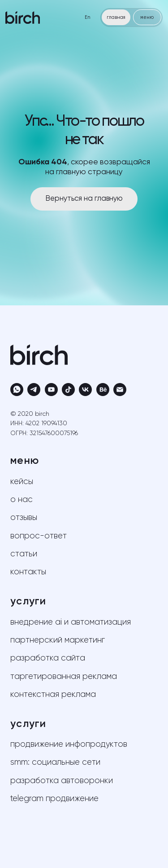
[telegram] (34, 390)
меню (147, 18)
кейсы (22, 482)
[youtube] (51, 390)
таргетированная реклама (64, 677)
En (87, 18)
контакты (28, 572)
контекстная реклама (53, 695)
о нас (22, 500)
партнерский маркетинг (58, 640)
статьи (24, 554)
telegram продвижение (54, 799)
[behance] (103, 390)
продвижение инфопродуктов (69, 745)
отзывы (24, 518)
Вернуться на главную (84, 199)
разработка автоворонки (62, 781)
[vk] (85, 390)
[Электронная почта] (120, 390)
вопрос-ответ (39, 536)
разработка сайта (48, 658)
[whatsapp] (17, 390)
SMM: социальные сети (55, 762)
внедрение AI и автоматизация (71, 622)
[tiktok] (68, 390)
